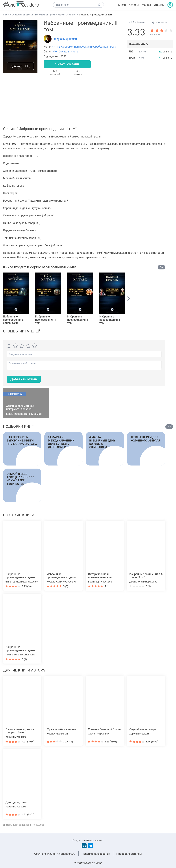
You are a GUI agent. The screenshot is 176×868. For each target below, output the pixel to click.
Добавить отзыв (24, 379)
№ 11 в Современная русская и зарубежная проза (84, 47)
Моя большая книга (66, 51)
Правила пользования (96, 854)
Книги (122, 5)
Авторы (134, 5)
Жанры (146, 5)
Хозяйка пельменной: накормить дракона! (20, 408)
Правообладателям (129, 854)
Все (162, 267)
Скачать (167, 52)
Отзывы (159, 5)
